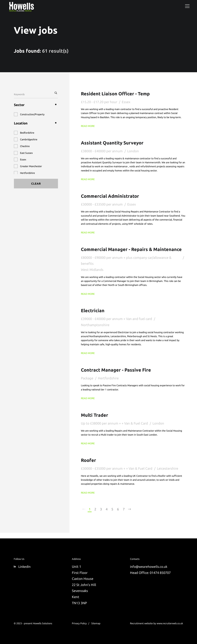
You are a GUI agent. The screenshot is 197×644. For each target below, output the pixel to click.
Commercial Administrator (112, 196)
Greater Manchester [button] (31, 166)
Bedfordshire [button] (27, 133)
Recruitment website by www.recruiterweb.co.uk (156, 623)
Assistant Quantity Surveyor (114, 143)
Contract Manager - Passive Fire (118, 375)
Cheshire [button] (25, 146)
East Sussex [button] (26, 153)
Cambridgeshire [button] (29, 139)
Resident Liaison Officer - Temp (118, 94)
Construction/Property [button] (32, 114)
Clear (36, 183)
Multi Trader (96, 420)
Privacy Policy (79, 623)
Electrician (93, 316)
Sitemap (96, 623)
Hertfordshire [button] (27, 173)
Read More (88, 126)
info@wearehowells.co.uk (150, 566)
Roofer (89, 465)
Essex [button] (23, 159)
